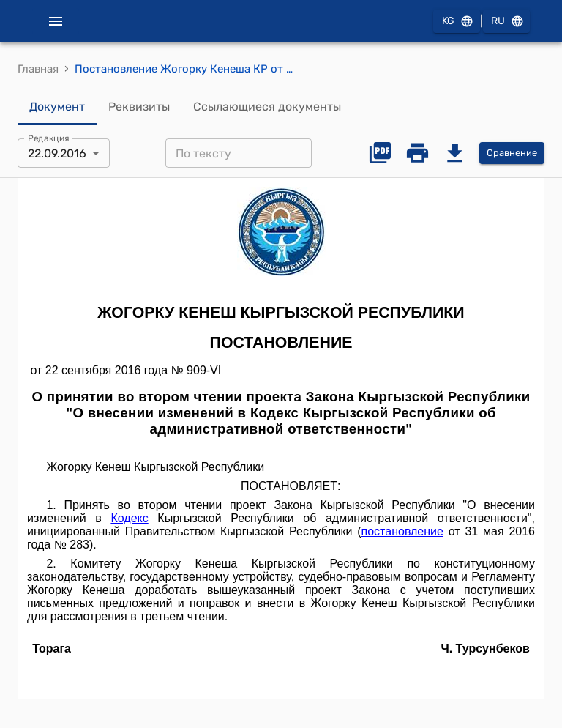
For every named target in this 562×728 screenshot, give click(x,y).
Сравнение (512, 153)
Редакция (49, 138)
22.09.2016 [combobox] (57, 153)
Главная (38, 69)
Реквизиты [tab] (139, 107)
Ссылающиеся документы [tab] (267, 107)
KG (457, 22)
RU (506, 22)
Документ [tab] (57, 107)
